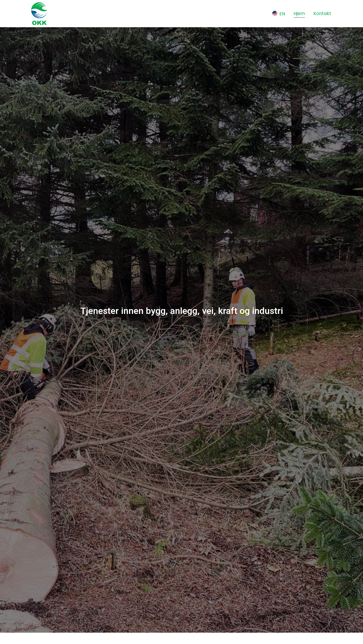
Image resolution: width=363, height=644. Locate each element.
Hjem (299, 13)
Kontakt (322, 13)
